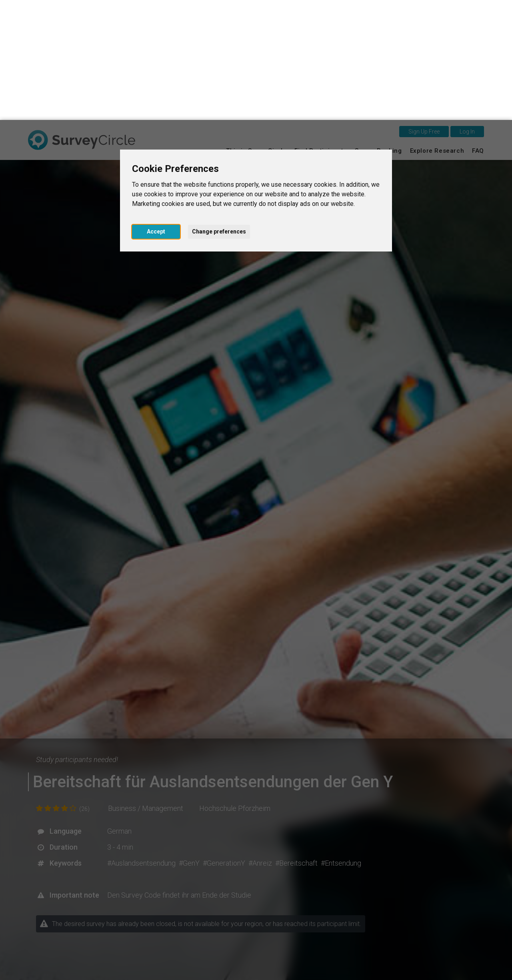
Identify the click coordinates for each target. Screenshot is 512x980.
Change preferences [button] (219, 112)
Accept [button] (156, 112)
